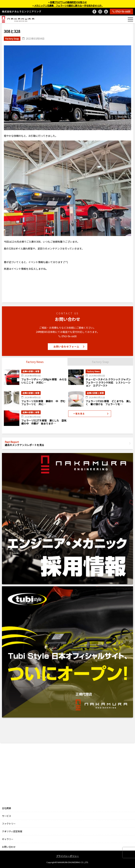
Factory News (35, 362)
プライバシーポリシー (67, 856)
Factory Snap (100, 362)
